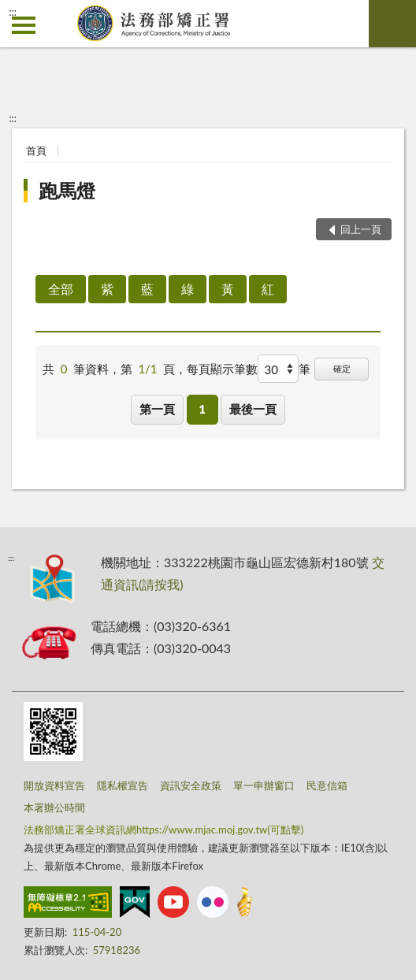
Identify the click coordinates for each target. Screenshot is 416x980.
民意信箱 (327, 785)
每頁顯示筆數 (222, 369)
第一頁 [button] (157, 409)
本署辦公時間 (54, 807)
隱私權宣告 (123, 785)
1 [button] (202, 409)
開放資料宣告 (54, 785)
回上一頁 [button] (361, 229)
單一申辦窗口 (264, 785)
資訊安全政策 (191, 785)
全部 (61, 289)
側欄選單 (24, 25)
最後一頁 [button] (253, 409)
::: (13, 12)
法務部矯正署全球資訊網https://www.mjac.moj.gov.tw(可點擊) (163, 830)
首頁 (36, 150)
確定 (342, 368)
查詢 (392, 24)
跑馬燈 (67, 190)
